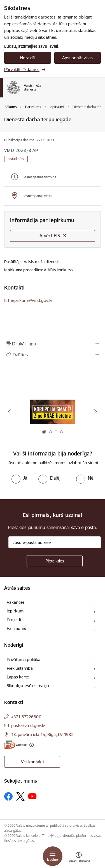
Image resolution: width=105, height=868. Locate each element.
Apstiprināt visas (77, 58)
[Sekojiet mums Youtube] (32, 796)
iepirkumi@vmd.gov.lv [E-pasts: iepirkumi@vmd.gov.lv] (32, 300)
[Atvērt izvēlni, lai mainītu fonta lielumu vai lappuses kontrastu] (79, 858)
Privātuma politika (24, 659)
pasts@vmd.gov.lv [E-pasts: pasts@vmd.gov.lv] (28, 725)
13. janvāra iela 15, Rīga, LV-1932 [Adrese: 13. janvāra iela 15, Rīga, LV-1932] (42, 734)
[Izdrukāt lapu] (53, 344)
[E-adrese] (15, 745)
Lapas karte (18, 677)
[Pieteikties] (55, 561)
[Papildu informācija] (32, 745)
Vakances (16, 602)
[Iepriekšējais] (9, 412)
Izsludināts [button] (16, 159)
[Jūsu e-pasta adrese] (55, 542)
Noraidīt (28, 58)
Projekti (14, 620)
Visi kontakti (32, 762)
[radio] (19, 478)
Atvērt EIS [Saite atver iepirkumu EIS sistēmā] (50, 236)
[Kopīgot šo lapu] (53, 355)
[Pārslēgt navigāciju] (53, 856)
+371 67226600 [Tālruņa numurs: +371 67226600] (26, 717)
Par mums (16, 628)
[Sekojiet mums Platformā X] (20, 796)
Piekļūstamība (20, 668)
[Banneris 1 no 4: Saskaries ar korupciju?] (53, 412)
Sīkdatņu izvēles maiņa (28, 686)
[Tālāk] (96, 412)
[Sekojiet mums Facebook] (8, 796)
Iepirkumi (16, 611)
